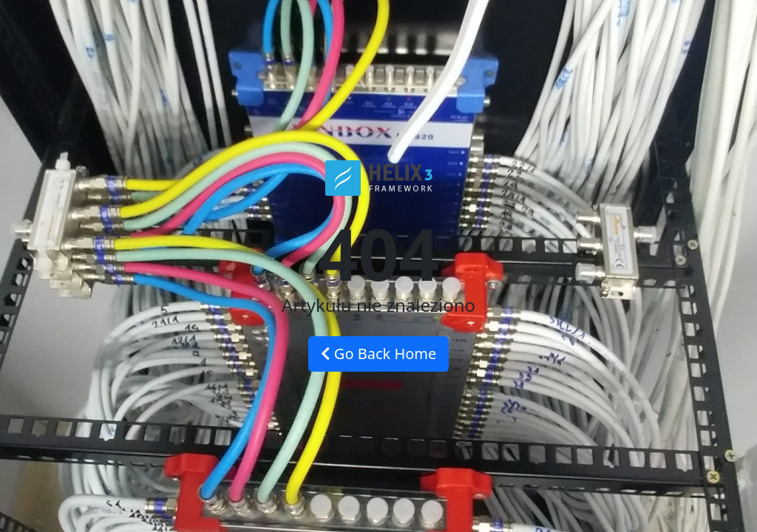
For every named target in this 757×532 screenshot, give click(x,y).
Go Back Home (379, 354)
